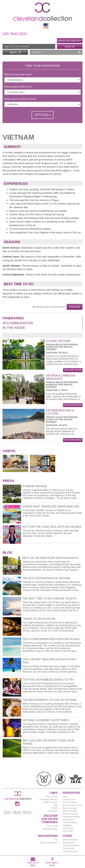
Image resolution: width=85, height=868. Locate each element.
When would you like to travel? (20, 99)
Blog (56, 805)
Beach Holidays (70, 808)
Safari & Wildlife (70, 811)
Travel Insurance (70, 851)
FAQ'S (55, 808)
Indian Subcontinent (49, 843)
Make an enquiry (70, 41)
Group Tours (68, 828)
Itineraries (13, 318)
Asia (56, 840)
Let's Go (42, 115)
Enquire (75, 307)
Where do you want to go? (18, 74)
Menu (15, 52)
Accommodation (18, 323)
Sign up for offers (33, 863)
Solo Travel (68, 831)
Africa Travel (52, 826)
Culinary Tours (69, 799)
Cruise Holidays (70, 802)
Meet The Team (51, 802)
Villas (65, 797)
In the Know (14, 328)
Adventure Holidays (71, 817)
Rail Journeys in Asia (72, 805)
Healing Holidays (50, 829)
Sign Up (70, 47)
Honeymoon (68, 820)
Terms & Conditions (71, 846)
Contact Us (53, 811)
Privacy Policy (69, 843)
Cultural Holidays (70, 814)
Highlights (67, 825)
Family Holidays (70, 822)
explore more (73, 370)
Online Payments (70, 840)
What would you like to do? (18, 87)
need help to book (52, 863)
